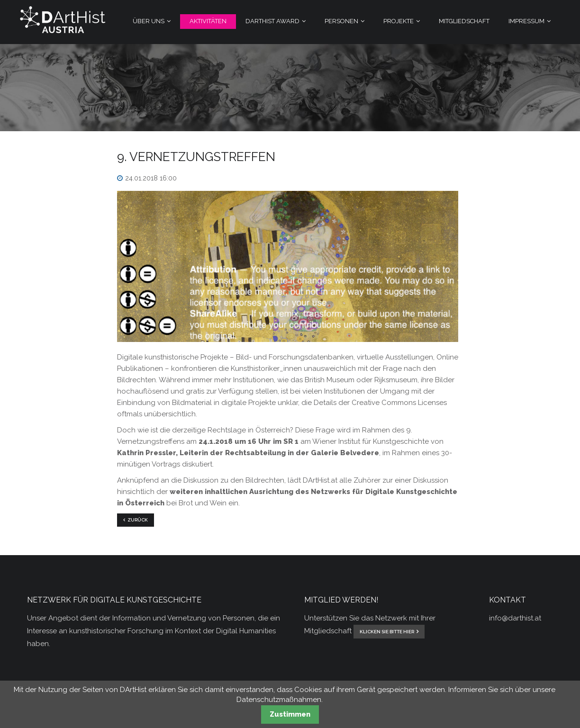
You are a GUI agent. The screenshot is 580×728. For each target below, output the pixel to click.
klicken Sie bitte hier (387, 632)
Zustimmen (290, 714)
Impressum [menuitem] (526, 21)
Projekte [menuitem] (399, 21)
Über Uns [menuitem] (149, 21)
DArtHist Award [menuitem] (272, 21)
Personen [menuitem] (341, 21)
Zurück (138, 520)
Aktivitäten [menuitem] (208, 21)
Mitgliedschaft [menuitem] (464, 21)
